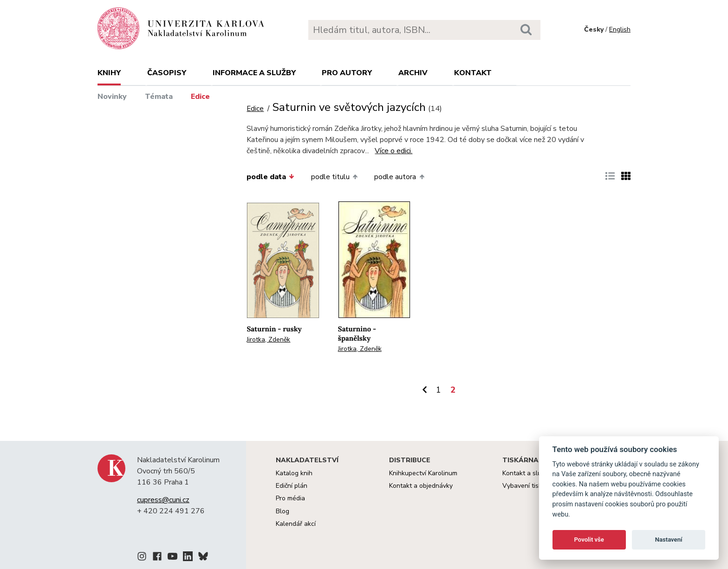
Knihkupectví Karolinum (423, 473)
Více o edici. (393, 151)
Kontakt (473, 73)
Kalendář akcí (296, 524)
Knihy (109, 73)
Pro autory (347, 73)
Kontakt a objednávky (421, 486)
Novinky (112, 97)
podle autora (399, 177)
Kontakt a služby (527, 473)
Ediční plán (292, 486)
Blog (283, 511)
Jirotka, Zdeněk (268, 339)
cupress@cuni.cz (163, 500)
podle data (270, 177)
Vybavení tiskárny (529, 486)
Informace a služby (254, 73)
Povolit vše (589, 540)
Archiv (413, 73)
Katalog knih (294, 473)
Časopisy (167, 73)
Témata (159, 97)
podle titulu (334, 177)
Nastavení (669, 540)
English (620, 29)
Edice (200, 97)
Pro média (290, 498)
